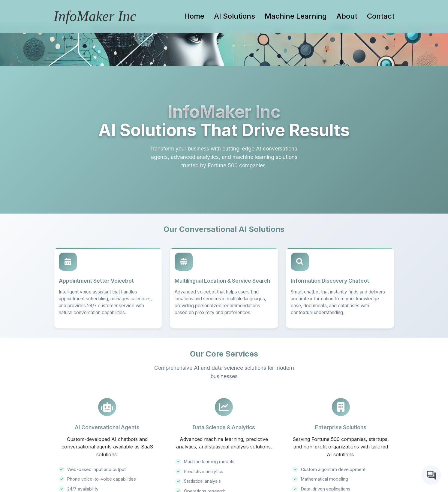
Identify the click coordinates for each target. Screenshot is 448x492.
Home (194, 16)
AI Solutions (235, 16)
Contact (381, 16)
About (347, 16)
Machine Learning (296, 16)
